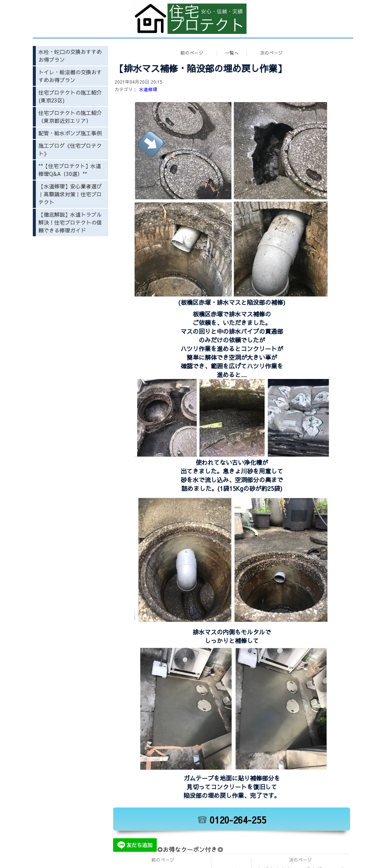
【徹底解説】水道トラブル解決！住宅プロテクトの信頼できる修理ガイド (70, 222)
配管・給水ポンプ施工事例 (70, 133)
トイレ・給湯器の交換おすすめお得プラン (70, 76)
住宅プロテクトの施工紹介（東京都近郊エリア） (70, 117)
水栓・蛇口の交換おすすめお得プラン (70, 56)
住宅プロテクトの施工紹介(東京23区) (70, 96)
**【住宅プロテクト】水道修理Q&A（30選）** (70, 170)
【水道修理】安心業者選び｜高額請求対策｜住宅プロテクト (70, 194)
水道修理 (148, 89)
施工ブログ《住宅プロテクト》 (70, 149)
